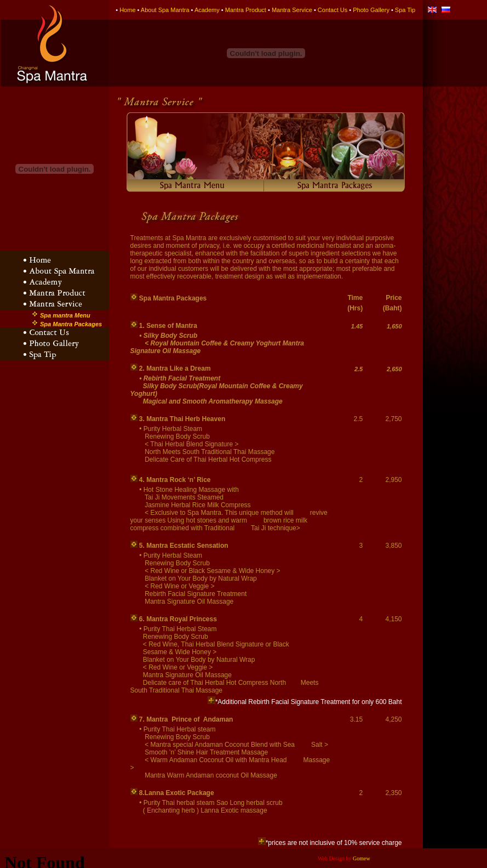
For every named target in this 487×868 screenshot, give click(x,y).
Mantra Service (292, 10)
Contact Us (333, 10)
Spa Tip (405, 10)
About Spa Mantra (165, 10)
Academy (207, 10)
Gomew (362, 858)
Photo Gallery (371, 10)
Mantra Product (246, 10)
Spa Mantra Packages (71, 324)
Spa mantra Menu (65, 315)
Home (127, 10)
